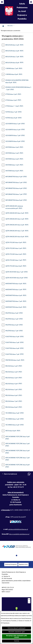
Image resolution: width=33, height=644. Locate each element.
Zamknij (16, 641)
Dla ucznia (11, 26)
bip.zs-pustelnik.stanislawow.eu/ (19, 534)
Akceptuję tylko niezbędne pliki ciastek (16, 636)
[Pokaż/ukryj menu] (31, 2)
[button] (17, 556)
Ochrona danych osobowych (17, 628)
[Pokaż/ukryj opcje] (2, 2)
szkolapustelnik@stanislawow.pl (18, 529)
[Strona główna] (3, 26)
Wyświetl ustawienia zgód (16, 632)
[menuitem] (11, 565)
